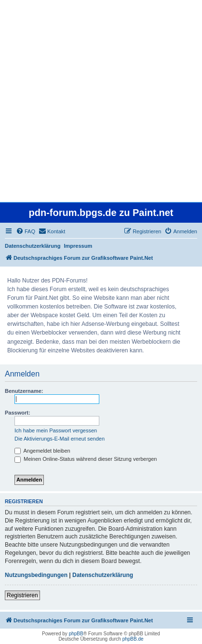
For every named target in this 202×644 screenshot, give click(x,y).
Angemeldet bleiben (42, 451)
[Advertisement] (101, 101)
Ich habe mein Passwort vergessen (56, 430)
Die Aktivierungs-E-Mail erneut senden (60, 439)
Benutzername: (24, 391)
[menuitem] (26, 231)
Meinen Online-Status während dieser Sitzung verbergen (86, 459)
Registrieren (22, 595)
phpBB (76, 634)
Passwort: (18, 413)
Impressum (78, 246)
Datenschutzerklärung (33, 246)
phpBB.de (133, 639)
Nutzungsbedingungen (36, 575)
